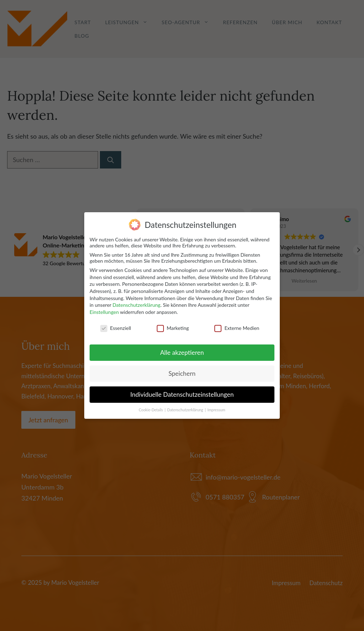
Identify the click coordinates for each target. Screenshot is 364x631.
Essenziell (116, 328)
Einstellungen (104, 312)
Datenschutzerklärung (136, 305)
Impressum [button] (216, 410)
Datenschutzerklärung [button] (186, 410)
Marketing (173, 328)
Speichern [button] (182, 373)
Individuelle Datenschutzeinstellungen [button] (182, 394)
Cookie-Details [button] (151, 410)
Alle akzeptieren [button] (182, 352)
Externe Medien (237, 328)
